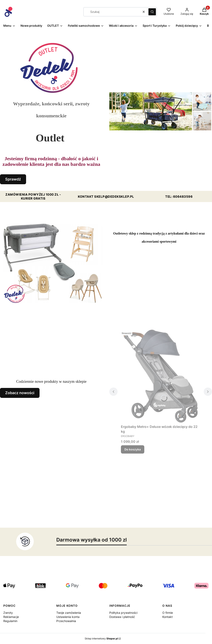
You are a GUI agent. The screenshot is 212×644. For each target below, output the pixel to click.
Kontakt (167, 617)
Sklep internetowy (101, 639)
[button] (152, 12)
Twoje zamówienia (69, 613)
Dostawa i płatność (122, 617)
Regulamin (10, 621)
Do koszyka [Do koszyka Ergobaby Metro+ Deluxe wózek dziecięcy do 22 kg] (133, 449)
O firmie (168, 613)
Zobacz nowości (20, 393)
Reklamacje (11, 617)
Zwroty (8, 613)
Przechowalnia (66, 621)
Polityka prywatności (123, 613)
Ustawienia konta (68, 617)
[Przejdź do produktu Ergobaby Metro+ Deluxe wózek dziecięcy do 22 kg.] (161, 376)
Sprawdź (13, 179)
